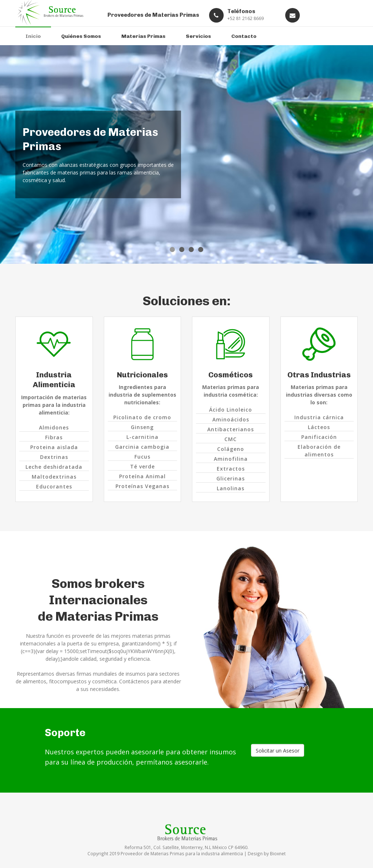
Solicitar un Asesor (278, 751)
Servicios (198, 36)
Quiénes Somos (81, 36)
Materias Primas (143, 36)
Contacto (244, 36)
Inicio (33, 36)
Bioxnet (278, 853)
